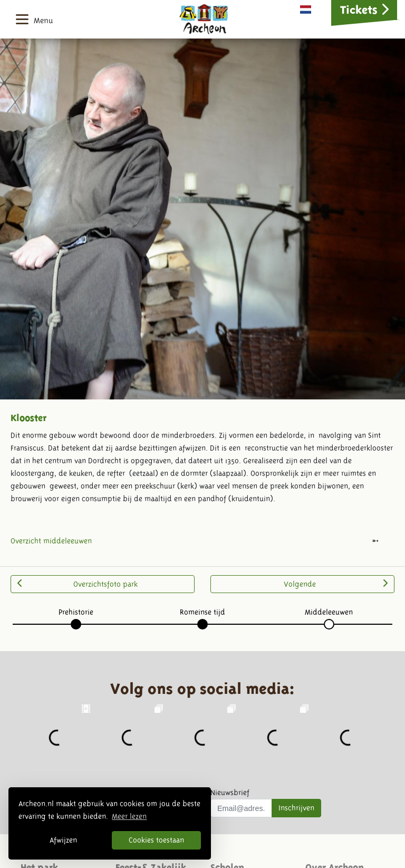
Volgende (336, 584)
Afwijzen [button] (63, 840)
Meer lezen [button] (129, 816)
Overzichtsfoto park (78, 584)
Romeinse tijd (202, 612)
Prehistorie (76, 612)
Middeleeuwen (329, 612)
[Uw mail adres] (241, 808)
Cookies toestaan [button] (156, 840)
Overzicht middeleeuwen (51, 541)
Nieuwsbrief (230, 793)
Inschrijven (296, 808)
